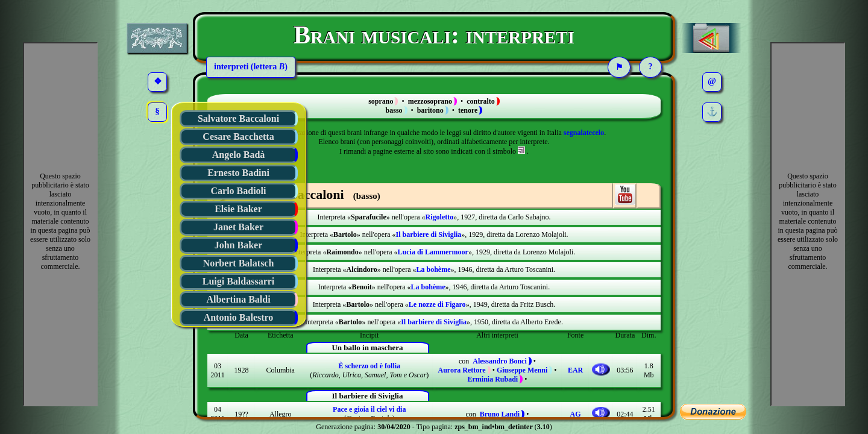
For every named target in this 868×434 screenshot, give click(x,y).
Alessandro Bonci (499, 361)
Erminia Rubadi (493, 379)
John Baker (239, 245)
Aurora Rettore (461, 370)
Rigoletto (440, 217)
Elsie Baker (238, 209)
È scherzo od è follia (369, 366)
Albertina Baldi (238, 299)
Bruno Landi (500, 414)
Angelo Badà (239, 155)
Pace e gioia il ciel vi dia (369, 409)
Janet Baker (238, 227)
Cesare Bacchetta (238, 137)
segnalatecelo (584, 133)
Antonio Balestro (239, 317)
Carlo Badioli (238, 191)
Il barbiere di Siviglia (429, 234)
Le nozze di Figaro (437, 304)
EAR (575, 370)
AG (576, 414)
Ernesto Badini (238, 173)
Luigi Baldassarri (239, 281)
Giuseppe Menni (522, 370)
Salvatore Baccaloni (238, 118)
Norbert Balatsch (239, 263)
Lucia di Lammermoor (433, 252)
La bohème (434, 269)
